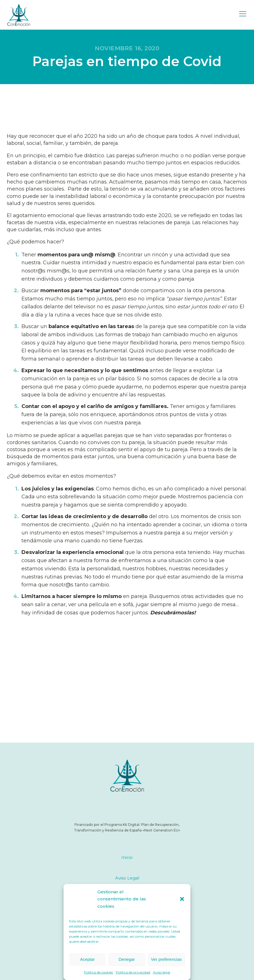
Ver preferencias (166, 959)
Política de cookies (98, 972)
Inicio (127, 857)
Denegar (127, 959)
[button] (182, 899)
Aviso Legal (127, 878)
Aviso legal (162, 972)
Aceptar (87, 959)
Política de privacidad (133, 972)
